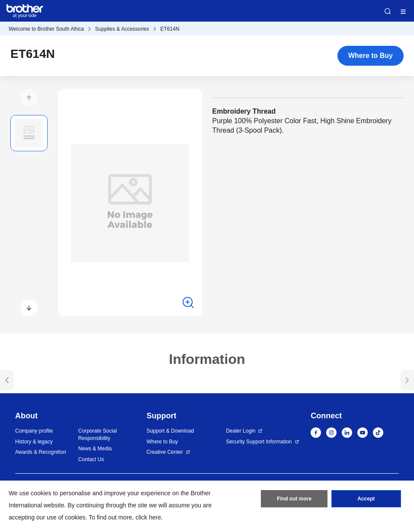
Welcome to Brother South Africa (46, 29)
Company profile (34, 431)
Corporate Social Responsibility (98, 435)
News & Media (95, 449)
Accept (366, 499)
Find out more (294, 499)
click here (148, 517)
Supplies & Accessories (122, 29)
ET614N (170, 29)
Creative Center (165, 452)
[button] (29, 98)
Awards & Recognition (41, 452)
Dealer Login (241, 431)
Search (388, 11)
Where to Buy (371, 56)
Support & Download (170, 431)
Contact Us (91, 459)
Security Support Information (259, 442)
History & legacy (34, 442)
